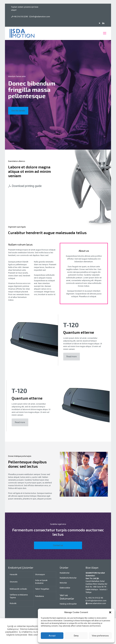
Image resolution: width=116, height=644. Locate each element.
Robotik (13, 603)
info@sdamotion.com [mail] (41, 17)
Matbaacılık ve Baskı (18, 589)
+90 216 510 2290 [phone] (21, 17)
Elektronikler (65, 588)
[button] (110, 612)
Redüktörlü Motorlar (68, 578)
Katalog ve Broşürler (68, 604)
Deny (76, 636)
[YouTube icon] (100, 23)
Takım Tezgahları (42, 589)
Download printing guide (27, 186)
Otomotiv (14, 582)
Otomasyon (40, 574)
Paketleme (39, 596)
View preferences (100, 636)
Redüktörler (65, 573)
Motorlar (63, 583)
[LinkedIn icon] (103, 23)
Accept (52, 636)
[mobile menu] (105, 33)
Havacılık (14, 574)
